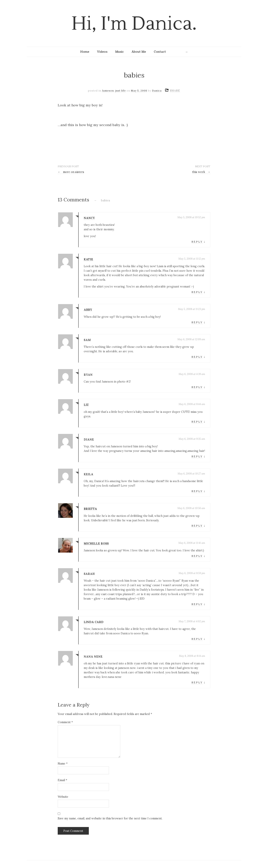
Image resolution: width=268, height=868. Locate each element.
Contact (160, 52)
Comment (65, 722)
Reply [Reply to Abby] (197, 322)
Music (120, 52)
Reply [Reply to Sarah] (197, 604)
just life (121, 91)
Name (63, 764)
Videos (102, 52)
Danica (157, 91)
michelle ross (96, 544)
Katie (88, 259)
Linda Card (94, 622)
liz (86, 405)
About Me (139, 52)
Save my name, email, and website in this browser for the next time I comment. (110, 818)
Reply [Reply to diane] (197, 456)
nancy (89, 218)
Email (62, 780)
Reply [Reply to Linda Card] (197, 639)
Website (63, 797)
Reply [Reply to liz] (197, 422)
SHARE (175, 91)
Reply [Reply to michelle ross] (197, 556)
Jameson (108, 91)
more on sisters (71, 172)
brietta (90, 509)
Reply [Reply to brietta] (197, 526)
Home (85, 52)
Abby (88, 310)
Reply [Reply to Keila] (197, 491)
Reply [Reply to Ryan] (197, 387)
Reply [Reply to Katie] (197, 292)
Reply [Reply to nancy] (197, 242)
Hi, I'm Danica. (134, 24)
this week (201, 172)
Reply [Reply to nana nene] (197, 682)
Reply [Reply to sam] (197, 357)
